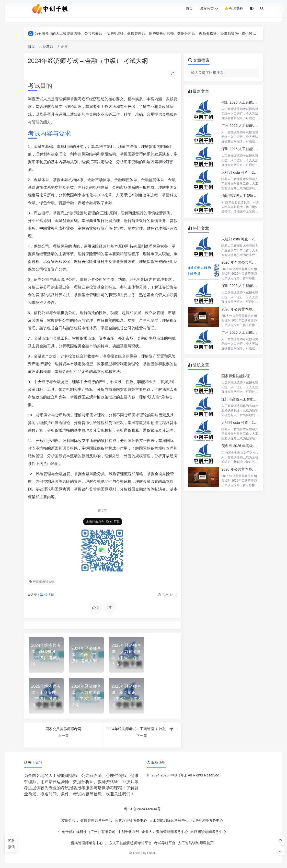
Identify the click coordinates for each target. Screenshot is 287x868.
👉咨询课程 (234, 8)
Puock (151, 853)
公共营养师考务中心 (131, 820)
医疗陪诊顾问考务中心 (208, 832)
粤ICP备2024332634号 (142, 809)
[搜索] (262, 9)
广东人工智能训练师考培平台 (129, 843)
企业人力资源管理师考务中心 (165, 832)
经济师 (48, 47)
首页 (189, 8)
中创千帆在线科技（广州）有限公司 (87, 832)
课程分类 (209, 8)
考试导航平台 (165, 843)
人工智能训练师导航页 (196, 843)
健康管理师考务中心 (96, 820)
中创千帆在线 (129, 832)
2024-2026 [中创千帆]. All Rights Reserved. (186, 775)
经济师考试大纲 (42, 582)
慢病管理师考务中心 (87, 843)
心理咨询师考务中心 (207, 820)
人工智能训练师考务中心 (169, 820)
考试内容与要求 (49, 133)
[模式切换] (252, 9)
